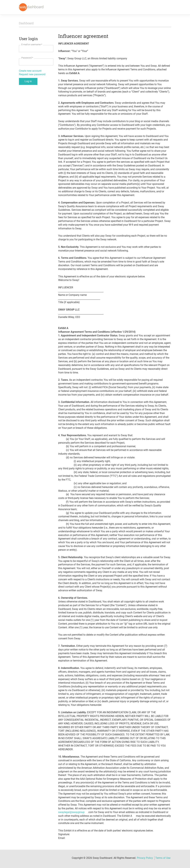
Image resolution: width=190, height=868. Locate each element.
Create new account (30, 71)
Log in (28, 81)
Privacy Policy (145, 858)
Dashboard (26, 23)
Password (27, 58)
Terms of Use (163, 858)
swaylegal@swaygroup (71, 812)
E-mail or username (32, 44)
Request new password (32, 74)
